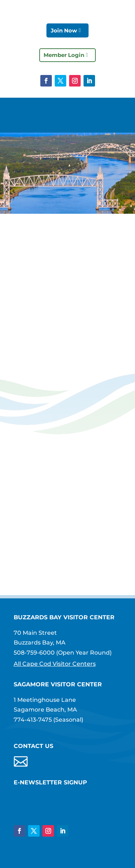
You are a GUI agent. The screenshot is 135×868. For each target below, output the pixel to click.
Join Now (64, 30)
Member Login (64, 55)
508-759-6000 (34, 653)
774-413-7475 (33, 720)
